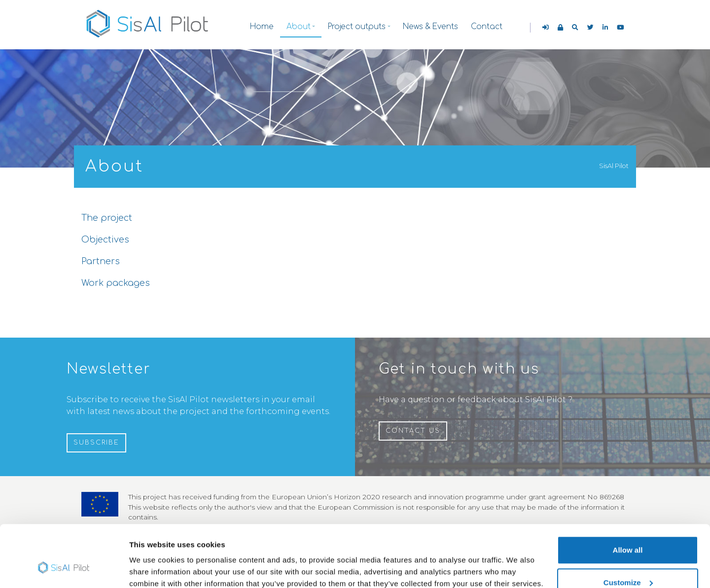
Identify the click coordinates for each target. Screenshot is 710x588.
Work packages (116, 283)
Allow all (628, 497)
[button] (575, 27)
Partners (101, 261)
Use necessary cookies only (628, 562)
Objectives (105, 240)
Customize (628, 530)
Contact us (413, 431)
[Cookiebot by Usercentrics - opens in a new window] (64, 569)
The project (107, 218)
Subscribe (96, 443)
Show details (152, 558)
